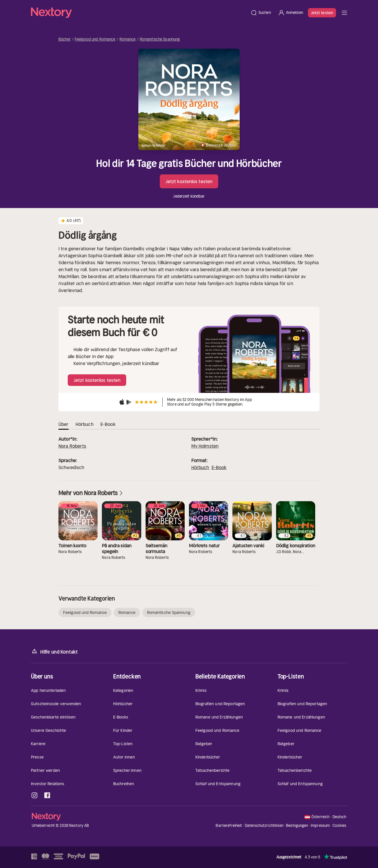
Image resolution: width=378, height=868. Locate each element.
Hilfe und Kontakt (54, 651)
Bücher (65, 39)
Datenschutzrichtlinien (264, 826)
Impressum (320, 826)
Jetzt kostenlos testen (189, 181)
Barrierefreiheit (229, 826)
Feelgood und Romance (95, 39)
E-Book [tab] (108, 424)
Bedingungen (297, 826)
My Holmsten (205, 446)
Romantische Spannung (160, 39)
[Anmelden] (290, 13)
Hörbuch (200, 467)
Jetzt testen (322, 13)
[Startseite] (139, 13)
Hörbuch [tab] (85, 424)
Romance (128, 39)
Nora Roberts (72, 446)
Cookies (340, 826)
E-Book (219, 467)
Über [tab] (64, 424)
